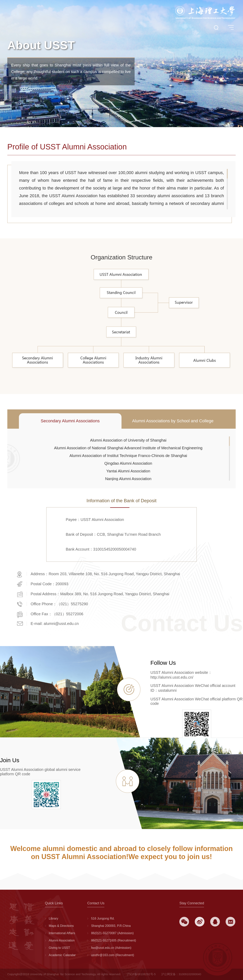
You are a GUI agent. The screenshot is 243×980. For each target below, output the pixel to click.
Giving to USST (59, 948)
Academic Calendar (62, 955)
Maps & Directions (61, 926)
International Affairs (62, 933)
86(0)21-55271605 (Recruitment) (113, 940)
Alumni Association (62, 940)
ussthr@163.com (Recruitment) (113, 955)
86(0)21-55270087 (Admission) (112, 933)
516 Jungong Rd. (103, 918)
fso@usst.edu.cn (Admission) (111, 948)
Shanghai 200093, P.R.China (111, 926)
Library (54, 918)
